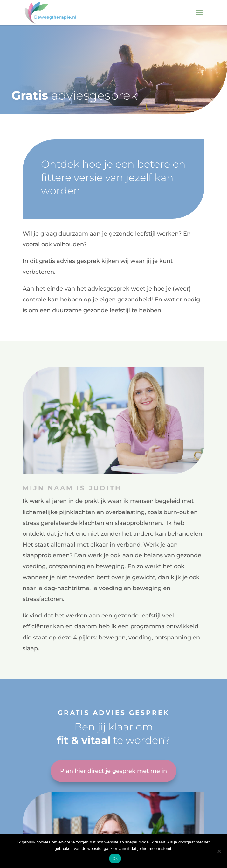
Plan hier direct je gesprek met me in (113, 771)
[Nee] (219, 851)
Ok (115, 859)
